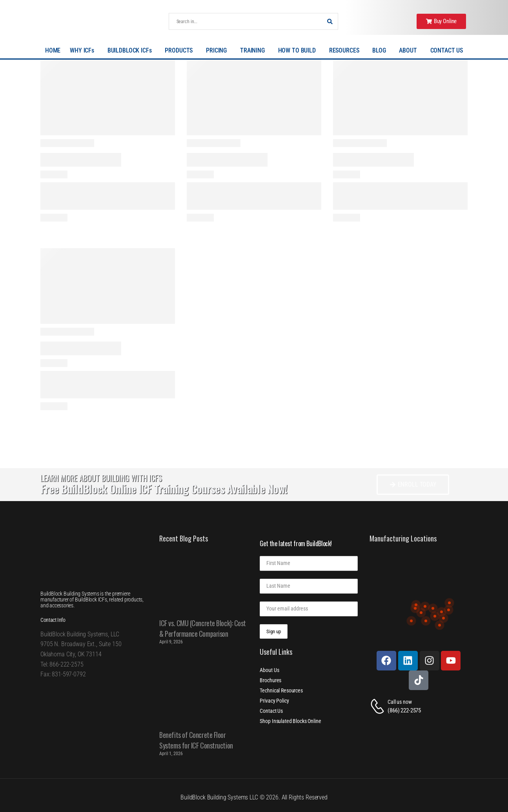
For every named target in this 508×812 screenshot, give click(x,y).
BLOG (381, 51)
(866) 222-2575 (404, 710)
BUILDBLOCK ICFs (132, 51)
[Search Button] (330, 21)
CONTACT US (447, 50)
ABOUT (410, 51)
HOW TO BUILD (299, 51)
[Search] (246, 21)
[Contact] (379, 706)
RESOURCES (346, 51)
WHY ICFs (84, 51)
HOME (53, 50)
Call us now (400, 702)
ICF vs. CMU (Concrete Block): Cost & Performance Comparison (203, 628)
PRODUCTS (181, 51)
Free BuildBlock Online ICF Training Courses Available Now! (164, 489)
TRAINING (254, 51)
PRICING (218, 51)
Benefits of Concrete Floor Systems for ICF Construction (196, 740)
